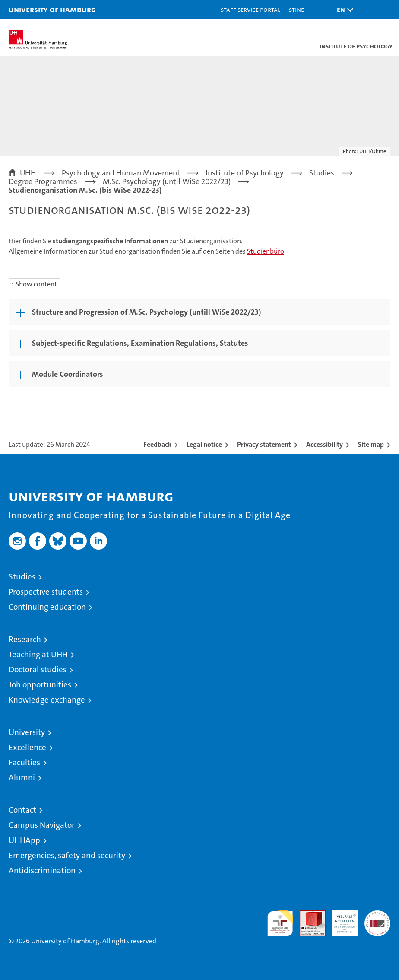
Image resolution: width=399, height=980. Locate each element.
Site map (371, 444)
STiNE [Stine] (296, 9)
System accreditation (377, 920)
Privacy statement (264, 444)
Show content (36, 284)
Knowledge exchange (47, 700)
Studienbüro (266, 251)
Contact (22, 810)
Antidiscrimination (42, 870)
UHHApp (24, 840)
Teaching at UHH (38, 654)
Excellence (27, 747)
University (27, 732)
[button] (343, 10)
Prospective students (46, 592)
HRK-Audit (340, 920)
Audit (308, 915)
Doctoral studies (38, 670)
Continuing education (47, 607)
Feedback (157, 444)
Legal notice (204, 444)
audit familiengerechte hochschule (280, 923)
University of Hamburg (52, 9)
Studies (22, 577)
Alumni (22, 778)
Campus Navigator (42, 825)
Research (25, 639)
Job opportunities (40, 685)
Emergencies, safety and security (67, 855)
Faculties (24, 762)
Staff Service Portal (250, 9)
